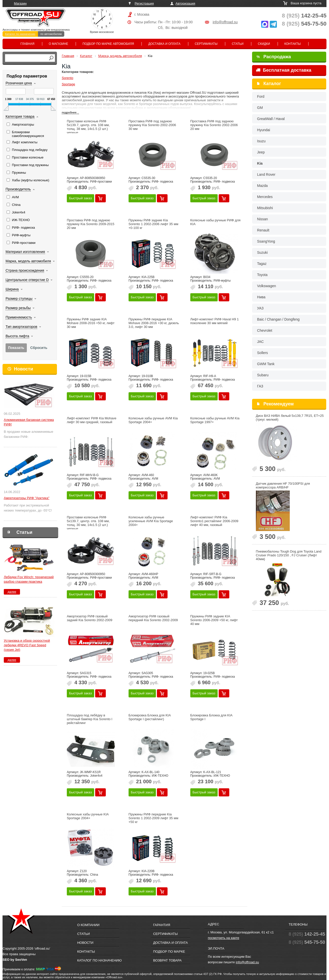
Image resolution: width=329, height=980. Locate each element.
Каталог (272, 84)
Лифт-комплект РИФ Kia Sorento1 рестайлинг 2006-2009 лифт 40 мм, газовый (214, 521)
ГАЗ (260, 386)
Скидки (264, 44)
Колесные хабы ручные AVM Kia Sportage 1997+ (215, 420)
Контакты (292, 44)
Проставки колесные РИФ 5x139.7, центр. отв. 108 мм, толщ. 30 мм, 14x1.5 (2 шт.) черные (88, 523)
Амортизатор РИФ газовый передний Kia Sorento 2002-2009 (153, 618)
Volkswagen (267, 286)
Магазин (20, 3)
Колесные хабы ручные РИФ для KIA (215, 222)
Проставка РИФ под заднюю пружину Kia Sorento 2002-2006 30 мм (152, 125)
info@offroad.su (225, 22)
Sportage (68, 84)
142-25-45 (304, 16)
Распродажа (274, 57)
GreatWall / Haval (271, 119)
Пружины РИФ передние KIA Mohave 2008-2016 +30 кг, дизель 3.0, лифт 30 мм (154, 323)
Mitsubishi (265, 208)
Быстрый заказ (80, 198)
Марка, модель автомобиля (28, 261)
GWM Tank (266, 364)
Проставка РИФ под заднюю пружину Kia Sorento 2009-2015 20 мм (91, 224)
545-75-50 (304, 24)
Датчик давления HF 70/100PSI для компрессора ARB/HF (283, 485)
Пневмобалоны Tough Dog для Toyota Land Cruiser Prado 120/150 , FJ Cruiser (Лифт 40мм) (289, 555)
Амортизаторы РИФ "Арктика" (27, 498)
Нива (261, 297)
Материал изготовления (25, 252)
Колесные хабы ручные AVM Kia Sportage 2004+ (153, 420)
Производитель (18, 189)
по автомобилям (51, 34)
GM (260, 108)
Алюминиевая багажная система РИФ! (29, 422)
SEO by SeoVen (15, 960)
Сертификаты (206, 44)
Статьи (238, 44)
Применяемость (19, 317)
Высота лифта (17, 336)
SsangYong (266, 241)
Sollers (263, 353)
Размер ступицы (19, 299)
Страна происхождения (25, 270)
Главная (27, 44)
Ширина (12, 289)
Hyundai (264, 130)
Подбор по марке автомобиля (108, 44)
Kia (260, 163)
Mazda (262, 186)
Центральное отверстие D (27, 280)
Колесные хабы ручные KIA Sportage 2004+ (88, 816)
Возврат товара (167, 960)
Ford (261, 96)
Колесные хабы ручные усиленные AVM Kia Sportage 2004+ (151, 521)
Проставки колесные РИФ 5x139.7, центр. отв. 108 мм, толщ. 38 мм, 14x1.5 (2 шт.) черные (88, 127)
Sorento (68, 78)
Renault (263, 230)
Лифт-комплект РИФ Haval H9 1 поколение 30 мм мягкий (215, 321)
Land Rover (266, 174)
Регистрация (144, 3)
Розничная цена (19, 83)
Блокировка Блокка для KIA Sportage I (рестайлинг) (150, 717)
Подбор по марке (169, 952)
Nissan (263, 219)
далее (12, 592)
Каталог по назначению (20, 34)
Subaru (263, 375)
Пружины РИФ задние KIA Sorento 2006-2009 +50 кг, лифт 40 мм (214, 620)
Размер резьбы (18, 308)
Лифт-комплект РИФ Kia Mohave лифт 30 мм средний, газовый (92, 420)
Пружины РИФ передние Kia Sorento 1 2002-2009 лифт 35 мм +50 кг (153, 818)
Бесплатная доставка (284, 70)
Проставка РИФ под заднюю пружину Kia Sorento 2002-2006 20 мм (214, 125)
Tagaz (262, 264)
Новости (23, 369)
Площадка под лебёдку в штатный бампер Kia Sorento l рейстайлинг (89, 719)
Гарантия (162, 925)
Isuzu (261, 141)
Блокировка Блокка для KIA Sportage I (211, 717)
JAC (260, 342)
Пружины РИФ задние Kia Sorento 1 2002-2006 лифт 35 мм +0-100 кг (153, 224)
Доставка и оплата (164, 44)
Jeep (261, 152)
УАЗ (260, 308)
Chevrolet (265, 330)
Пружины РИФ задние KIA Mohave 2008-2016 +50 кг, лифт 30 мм (91, 323)
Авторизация (186, 3)
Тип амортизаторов (21, 327)
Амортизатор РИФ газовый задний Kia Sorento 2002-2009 (90, 618)
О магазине (59, 44)
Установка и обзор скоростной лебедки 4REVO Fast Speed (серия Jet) (27, 645)
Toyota (262, 275)
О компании (88, 925)
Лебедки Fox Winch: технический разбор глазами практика (29, 579)
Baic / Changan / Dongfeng (278, 319)
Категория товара (20, 116)
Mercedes (265, 197)
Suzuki (262, 252)
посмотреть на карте (223, 938)
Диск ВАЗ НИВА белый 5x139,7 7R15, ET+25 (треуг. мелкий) (290, 418)
